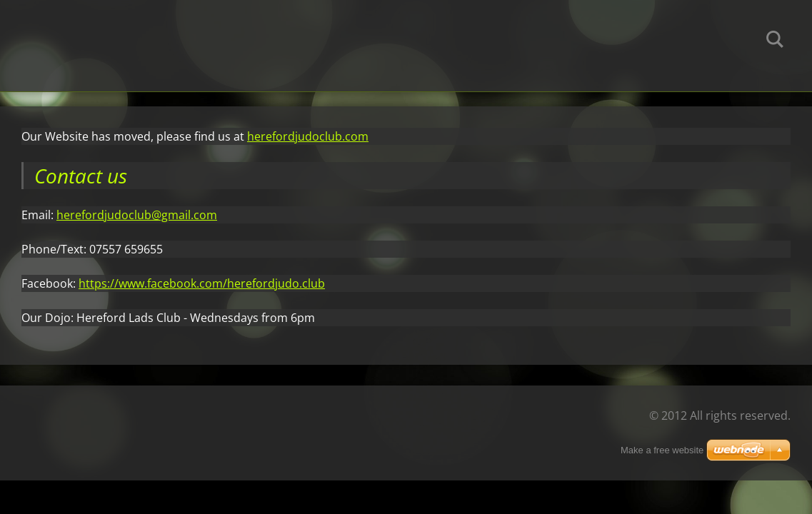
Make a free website (662, 450)
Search (775, 41)
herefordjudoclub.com (308, 136)
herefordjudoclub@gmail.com (137, 215)
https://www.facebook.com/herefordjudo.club (202, 283)
